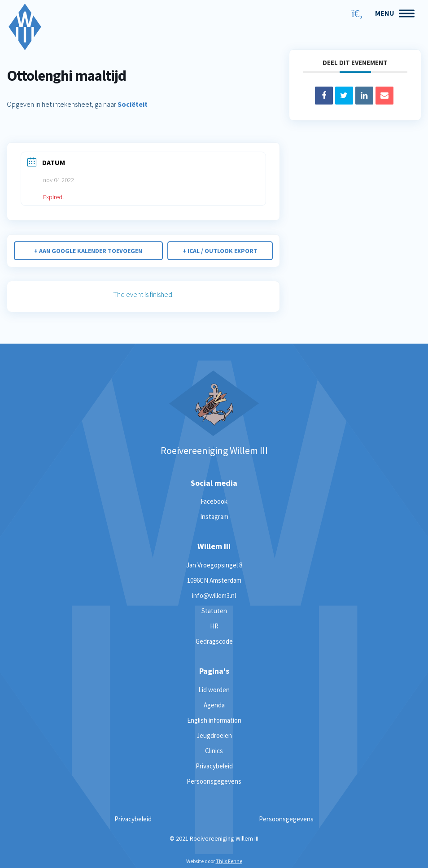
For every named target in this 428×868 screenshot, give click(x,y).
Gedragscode (214, 641)
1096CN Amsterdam (214, 580)
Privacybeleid (214, 766)
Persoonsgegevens (214, 781)
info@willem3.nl (214, 595)
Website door (214, 861)
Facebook (214, 501)
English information (214, 720)
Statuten (214, 611)
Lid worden (214, 690)
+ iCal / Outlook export (220, 251)
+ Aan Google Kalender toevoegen (88, 251)
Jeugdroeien (214, 735)
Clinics (214, 751)
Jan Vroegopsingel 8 (214, 565)
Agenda (214, 705)
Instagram (214, 517)
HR (214, 626)
